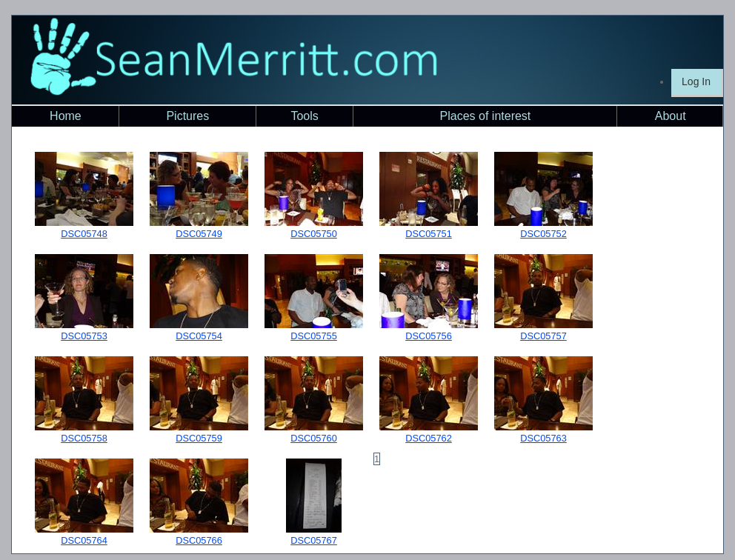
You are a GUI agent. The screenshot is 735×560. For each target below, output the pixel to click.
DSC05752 (543, 234)
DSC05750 (314, 234)
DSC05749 (199, 234)
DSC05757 (543, 336)
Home (66, 116)
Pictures (187, 116)
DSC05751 (429, 234)
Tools (304, 116)
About (671, 116)
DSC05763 (543, 438)
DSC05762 (429, 438)
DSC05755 (314, 336)
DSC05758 (84, 438)
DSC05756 (429, 336)
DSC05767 (314, 540)
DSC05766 (199, 540)
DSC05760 (314, 438)
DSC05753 (84, 336)
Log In (696, 81)
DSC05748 (84, 234)
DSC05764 (84, 540)
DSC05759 (199, 438)
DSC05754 (199, 336)
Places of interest (486, 116)
